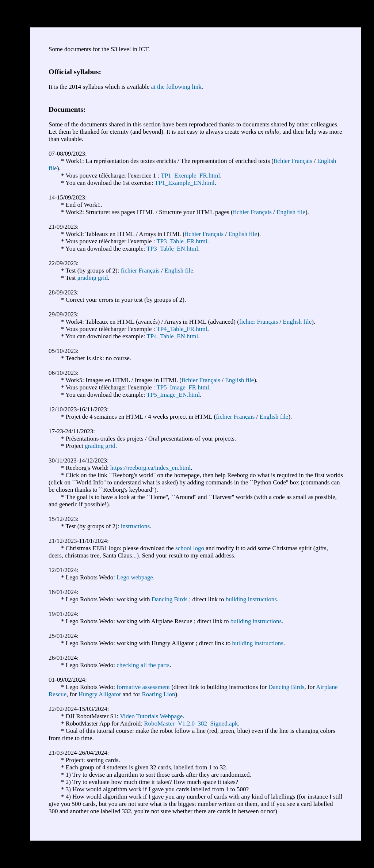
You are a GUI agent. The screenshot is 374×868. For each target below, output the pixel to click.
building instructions (251, 599)
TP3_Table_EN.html (172, 249)
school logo (190, 548)
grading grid (93, 278)
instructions (135, 526)
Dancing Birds (170, 599)
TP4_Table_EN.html (172, 336)
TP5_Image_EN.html (173, 395)
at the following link (176, 87)
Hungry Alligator (100, 694)
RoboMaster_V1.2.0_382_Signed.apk (191, 724)
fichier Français (293, 161)
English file (291, 212)
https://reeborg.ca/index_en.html (151, 468)
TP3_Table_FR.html (182, 241)
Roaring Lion (158, 694)
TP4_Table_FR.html (182, 329)
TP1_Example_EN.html (185, 183)
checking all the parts (143, 665)
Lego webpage (135, 577)
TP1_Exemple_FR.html (190, 176)
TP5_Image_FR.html (183, 387)
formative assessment (143, 687)
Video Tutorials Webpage (151, 716)
